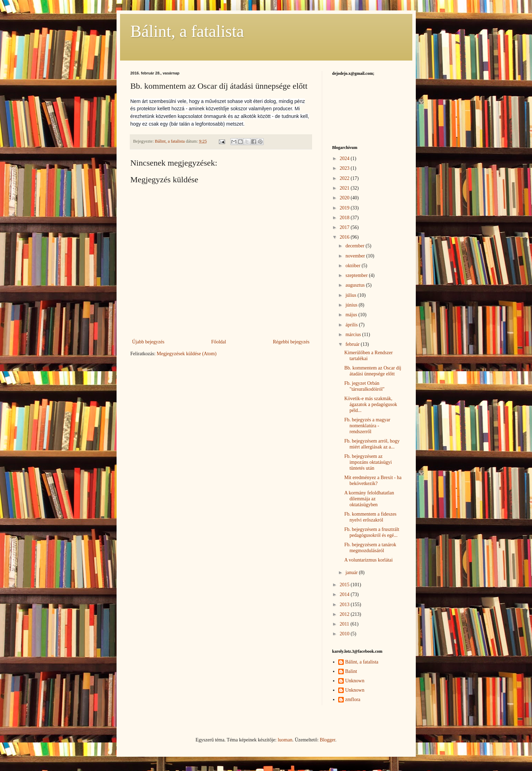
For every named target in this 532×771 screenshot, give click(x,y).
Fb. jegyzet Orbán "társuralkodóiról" (364, 386)
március (354, 335)
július (352, 295)
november (356, 256)
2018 (345, 218)
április (352, 325)
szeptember (357, 275)
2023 (345, 168)
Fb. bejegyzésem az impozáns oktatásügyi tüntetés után (368, 462)
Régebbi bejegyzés (291, 342)
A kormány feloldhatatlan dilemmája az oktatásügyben (369, 499)
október (354, 266)
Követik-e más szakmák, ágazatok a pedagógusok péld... (371, 404)
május (352, 315)
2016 (345, 237)
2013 (345, 605)
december (356, 246)
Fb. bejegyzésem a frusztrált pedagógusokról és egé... (372, 532)
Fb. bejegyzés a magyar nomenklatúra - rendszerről (367, 426)
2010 (345, 634)
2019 (345, 208)
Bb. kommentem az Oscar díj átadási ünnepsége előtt (373, 371)
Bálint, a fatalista (187, 31)
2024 (345, 158)
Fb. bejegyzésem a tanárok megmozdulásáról (370, 548)
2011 (345, 624)
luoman (285, 740)
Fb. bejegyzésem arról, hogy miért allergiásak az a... (372, 444)
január (352, 573)
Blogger (327, 740)
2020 (345, 198)
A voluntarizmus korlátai (368, 560)
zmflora (353, 700)
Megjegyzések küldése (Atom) (186, 354)
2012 (345, 614)
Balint (351, 671)
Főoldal (219, 342)
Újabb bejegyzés (148, 342)
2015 (345, 585)
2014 (345, 594)
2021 (345, 188)
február (353, 344)
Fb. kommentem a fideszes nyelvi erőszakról (370, 517)
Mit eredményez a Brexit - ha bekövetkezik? (373, 480)
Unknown (355, 681)
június (352, 305)
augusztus (356, 285)
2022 (345, 178)
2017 (345, 227)
